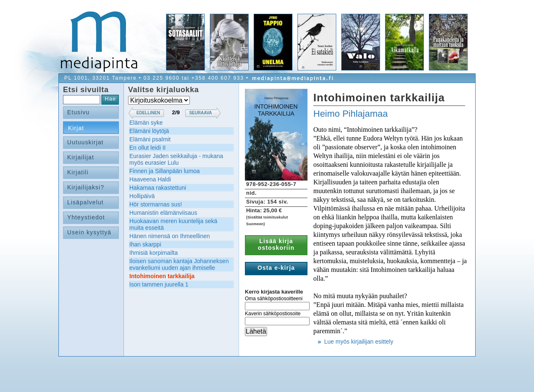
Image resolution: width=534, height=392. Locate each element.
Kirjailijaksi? (86, 187)
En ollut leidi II (147, 148)
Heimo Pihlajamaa (351, 114)
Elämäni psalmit (150, 139)
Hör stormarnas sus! (156, 204)
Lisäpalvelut (85, 202)
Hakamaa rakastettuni (158, 188)
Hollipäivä (142, 196)
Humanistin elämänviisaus (163, 213)
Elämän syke (146, 123)
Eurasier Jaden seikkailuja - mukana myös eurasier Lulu (176, 159)
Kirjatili (78, 172)
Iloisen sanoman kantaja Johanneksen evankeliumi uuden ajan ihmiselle (179, 264)
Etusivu (78, 112)
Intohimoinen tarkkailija (162, 276)
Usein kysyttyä (89, 232)
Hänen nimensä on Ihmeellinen (170, 236)
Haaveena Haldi (150, 179)
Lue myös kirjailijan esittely (359, 342)
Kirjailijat (81, 157)
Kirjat (76, 128)
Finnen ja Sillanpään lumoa (165, 171)
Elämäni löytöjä (149, 131)
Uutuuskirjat (85, 142)
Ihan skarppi (145, 244)
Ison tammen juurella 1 (159, 284)
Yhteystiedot (86, 217)
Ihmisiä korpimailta (154, 253)
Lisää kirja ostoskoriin (276, 244)
